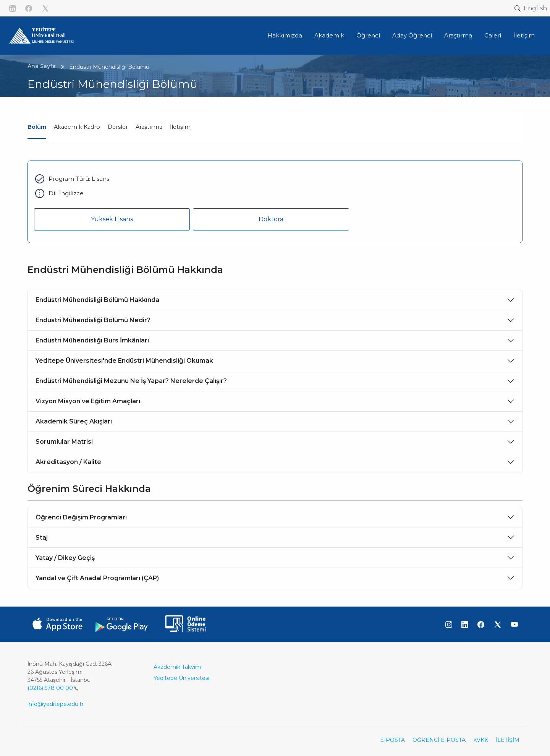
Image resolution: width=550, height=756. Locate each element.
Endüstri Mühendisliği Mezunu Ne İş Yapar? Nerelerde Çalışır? (131, 381)
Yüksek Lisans (112, 219)
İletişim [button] (524, 35)
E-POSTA (392, 740)
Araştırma (149, 127)
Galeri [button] (493, 35)
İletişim (180, 127)
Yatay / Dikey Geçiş (65, 558)
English (535, 8)
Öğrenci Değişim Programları (81, 517)
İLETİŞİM (508, 740)
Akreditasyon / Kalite (68, 462)
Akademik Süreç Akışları (74, 421)
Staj (42, 538)
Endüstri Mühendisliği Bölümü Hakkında (97, 300)
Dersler (118, 127)
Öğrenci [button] (368, 35)
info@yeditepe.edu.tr (56, 704)
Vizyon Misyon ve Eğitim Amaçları (88, 401)
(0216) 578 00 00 (53, 688)
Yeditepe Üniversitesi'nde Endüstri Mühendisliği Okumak (124, 361)
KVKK (481, 740)
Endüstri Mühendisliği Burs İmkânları (92, 340)
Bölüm (37, 127)
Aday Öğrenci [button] (412, 35)
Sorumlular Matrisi (64, 442)
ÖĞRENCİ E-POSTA (439, 740)
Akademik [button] (329, 35)
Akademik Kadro (77, 127)
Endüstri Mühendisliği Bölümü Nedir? (93, 320)
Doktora (271, 219)
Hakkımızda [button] (285, 35)
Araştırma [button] (458, 35)
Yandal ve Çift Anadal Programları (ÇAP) (97, 578)
